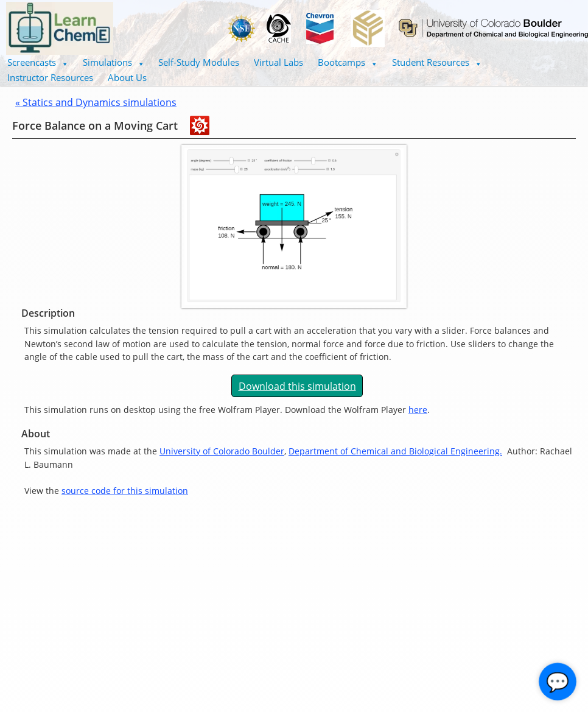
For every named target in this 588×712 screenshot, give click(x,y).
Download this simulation (297, 386)
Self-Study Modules (199, 62)
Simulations (114, 62)
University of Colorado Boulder (222, 451)
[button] (38, 62)
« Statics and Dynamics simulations (96, 102)
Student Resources (437, 62)
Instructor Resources (50, 77)
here (418, 410)
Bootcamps (348, 62)
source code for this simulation (125, 491)
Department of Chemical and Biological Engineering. (395, 451)
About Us (127, 77)
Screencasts (38, 62)
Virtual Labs (278, 62)
